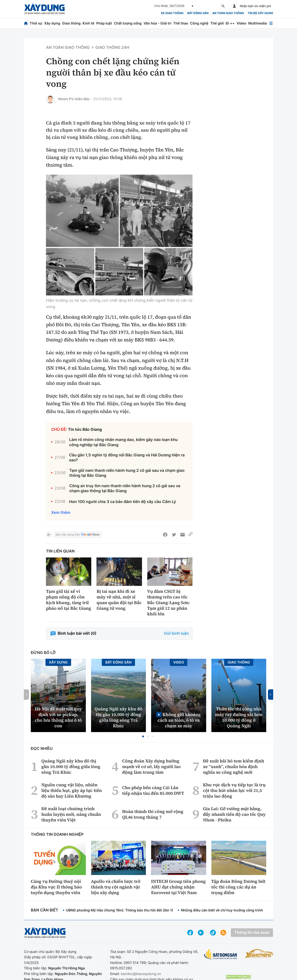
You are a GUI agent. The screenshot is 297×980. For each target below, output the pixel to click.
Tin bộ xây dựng (260, 13)
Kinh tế (89, 23)
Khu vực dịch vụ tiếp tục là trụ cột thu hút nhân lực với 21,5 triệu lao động (234, 790)
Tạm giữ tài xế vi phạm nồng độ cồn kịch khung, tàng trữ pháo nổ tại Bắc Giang (69, 600)
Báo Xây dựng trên (78, 535)
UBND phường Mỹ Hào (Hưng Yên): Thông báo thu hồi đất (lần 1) (119, 910)
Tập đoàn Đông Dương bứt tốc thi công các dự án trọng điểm (238, 887)
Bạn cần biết (44, 910)
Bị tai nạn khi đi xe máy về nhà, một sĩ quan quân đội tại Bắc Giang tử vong (119, 600)
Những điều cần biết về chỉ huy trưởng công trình (222, 910)
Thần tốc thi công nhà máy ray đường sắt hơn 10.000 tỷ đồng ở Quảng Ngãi (239, 717)
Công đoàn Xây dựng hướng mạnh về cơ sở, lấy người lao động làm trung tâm (151, 767)
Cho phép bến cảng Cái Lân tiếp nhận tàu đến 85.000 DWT (153, 790)
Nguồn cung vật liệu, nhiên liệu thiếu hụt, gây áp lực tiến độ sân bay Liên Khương (72, 790)
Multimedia (258, 23)
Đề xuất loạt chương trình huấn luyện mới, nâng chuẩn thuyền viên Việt (71, 814)
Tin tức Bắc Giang (85, 430)
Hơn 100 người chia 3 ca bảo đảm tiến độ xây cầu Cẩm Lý (123, 502)
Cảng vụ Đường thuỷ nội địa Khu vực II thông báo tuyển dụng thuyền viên (56, 887)
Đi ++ (230, 23)
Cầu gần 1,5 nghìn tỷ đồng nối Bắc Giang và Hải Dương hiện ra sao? (127, 458)
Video (241, 23)
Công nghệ (199, 23)
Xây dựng (52, 23)
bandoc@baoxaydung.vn (141, 974)
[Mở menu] (271, 23)
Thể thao (181, 23)
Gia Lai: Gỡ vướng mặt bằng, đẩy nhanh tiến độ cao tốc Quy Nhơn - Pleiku (234, 814)
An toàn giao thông (228, 13)
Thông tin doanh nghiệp (57, 835)
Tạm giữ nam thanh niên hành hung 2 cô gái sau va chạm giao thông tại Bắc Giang (127, 473)
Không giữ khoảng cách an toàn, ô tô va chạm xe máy (179, 720)
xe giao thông (172, 13)
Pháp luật (104, 23)
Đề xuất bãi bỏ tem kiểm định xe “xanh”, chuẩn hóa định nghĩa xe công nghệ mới (233, 767)
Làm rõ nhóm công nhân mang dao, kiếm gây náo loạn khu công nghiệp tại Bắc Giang (123, 442)
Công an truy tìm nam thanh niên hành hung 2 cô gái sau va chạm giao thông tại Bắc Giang (125, 488)
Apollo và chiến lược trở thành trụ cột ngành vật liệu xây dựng (116, 887)
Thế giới (217, 23)
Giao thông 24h (112, 48)
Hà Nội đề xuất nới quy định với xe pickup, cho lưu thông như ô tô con (58, 717)
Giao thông (71, 23)
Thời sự (36, 23)
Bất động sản (198, 13)
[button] (143, 736)
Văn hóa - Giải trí (157, 23)
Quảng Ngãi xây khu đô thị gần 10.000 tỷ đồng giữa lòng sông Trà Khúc (118, 717)
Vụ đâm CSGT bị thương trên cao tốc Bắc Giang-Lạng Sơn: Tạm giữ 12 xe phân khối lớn (169, 603)
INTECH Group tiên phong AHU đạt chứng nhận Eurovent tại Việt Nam (178, 887)
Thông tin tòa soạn (252, 933)
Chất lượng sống (128, 23)
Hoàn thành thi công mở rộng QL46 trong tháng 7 (153, 814)
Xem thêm (61, 513)
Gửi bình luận (176, 633)
